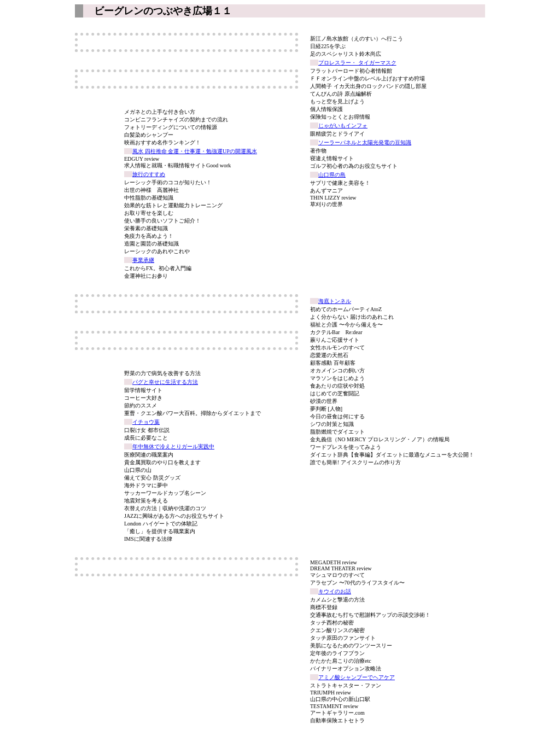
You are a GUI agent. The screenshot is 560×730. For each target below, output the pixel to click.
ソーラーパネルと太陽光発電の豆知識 (365, 142)
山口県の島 (332, 175)
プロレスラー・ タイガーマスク (357, 63)
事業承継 (143, 260)
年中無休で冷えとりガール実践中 (173, 446)
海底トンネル (335, 301)
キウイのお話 (335, 591)
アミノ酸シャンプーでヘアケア (357, 677)
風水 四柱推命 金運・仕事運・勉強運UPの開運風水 (195, 151)
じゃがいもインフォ (343, 125)
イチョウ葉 (146, 422)
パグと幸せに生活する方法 (165, 382)
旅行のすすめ (149, 174)
